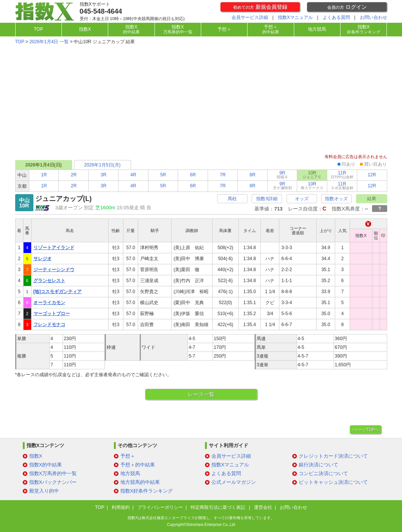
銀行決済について (318, 465)
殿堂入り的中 (44, 491)
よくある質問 (336, 17)
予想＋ (224, 29)
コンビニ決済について (323, 473)
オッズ (302, 199)
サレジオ (43, 259)
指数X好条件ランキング (147, 491)
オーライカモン (49, 303)
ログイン (347, 7)
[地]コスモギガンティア (58, 292)
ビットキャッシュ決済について (333, 482)
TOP (38, 29)
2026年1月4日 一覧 (49, 42)
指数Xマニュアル (295, 17)
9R (282, 175)
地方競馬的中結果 (140, 482)
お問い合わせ (374, 17)
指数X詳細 (267, 199)
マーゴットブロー (52, 314)
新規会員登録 (260, 7)
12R (372, 175)
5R (163, 175)
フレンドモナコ (49, 325)
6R (193, 175)
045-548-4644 (101, 11)
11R (342, 175)
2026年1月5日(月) (102, 165)
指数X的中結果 (46, 465)
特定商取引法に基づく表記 (218, 507)
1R (44, 175)
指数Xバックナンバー (53, 482)
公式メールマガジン (234, 482)
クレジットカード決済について (333, 456)
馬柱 (232, 199)
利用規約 (121, 507)
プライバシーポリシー (160, 507)
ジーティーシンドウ (54, 270)
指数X (85, 29)
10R (312, 186)
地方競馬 (317, 29)
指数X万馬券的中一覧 (53, 473)
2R (74, 175)
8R (253, 175)
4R (133, 175)
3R (103, 175)
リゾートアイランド (54, 248)
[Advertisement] (201, 100)
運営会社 (263, 507)
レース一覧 (201, 394)
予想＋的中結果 (138, 465)
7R (223, 175)
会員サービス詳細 (250, 17)
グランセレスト (49, 281)
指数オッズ (336, 199)
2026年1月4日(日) (43, 165)
